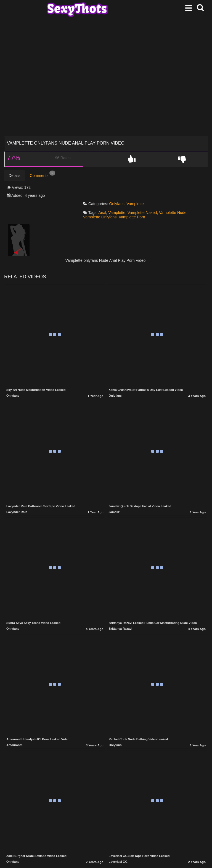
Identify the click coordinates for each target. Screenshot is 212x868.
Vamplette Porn (135, 201)
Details (14, 176)
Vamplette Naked (145, 197)
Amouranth (14, 729)
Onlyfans (120, 188)
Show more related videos (106, 858)
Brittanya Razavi (121, 613)
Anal (105, 197)
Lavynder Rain (17, 496)
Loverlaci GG (118, 846)
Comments (43, 174)
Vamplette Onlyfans (103, 201)
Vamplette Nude (176, 197)
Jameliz (114, 496)
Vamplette (138, 188)
